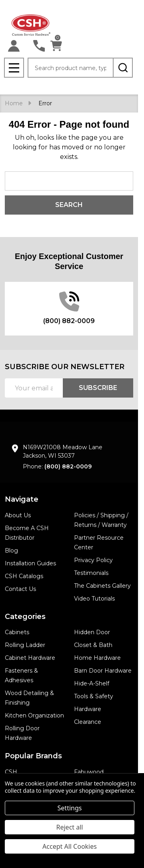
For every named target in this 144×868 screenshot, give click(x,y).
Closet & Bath (93, 645)
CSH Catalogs (24, 576)
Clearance (88, 722)
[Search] (123, 68)
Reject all (70, 827)
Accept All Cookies (70, 846)
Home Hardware (97, 658)
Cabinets (17, 632)
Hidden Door (92, 632)
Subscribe (98, 388)
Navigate (22, 499)
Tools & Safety (94, 696)
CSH (11, 772)
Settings (70, 808)
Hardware (88, 709)
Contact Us (20, 589)
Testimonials (91, 573)
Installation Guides (30, 563)
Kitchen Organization (34, 715)
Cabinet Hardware (30, 658)
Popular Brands (33, 756)
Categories (25, 617)
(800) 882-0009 (68, 466)
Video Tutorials (94, 599)
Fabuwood (89, 772)
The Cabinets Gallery (102, 586)
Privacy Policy (93, 560)
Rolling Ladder (25, 645)
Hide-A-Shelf (92, 683)
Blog (11, 551)
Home (14, 103)
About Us (18, 515)
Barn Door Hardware (103, 671)
